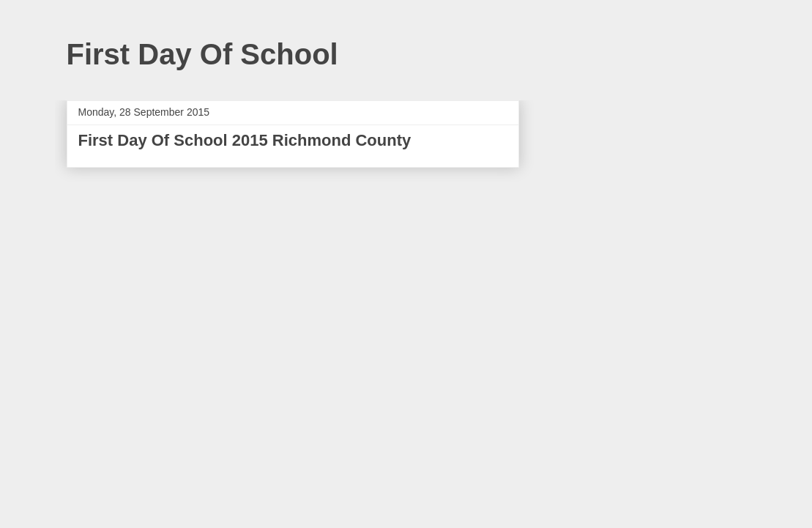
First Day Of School (202, 54)
